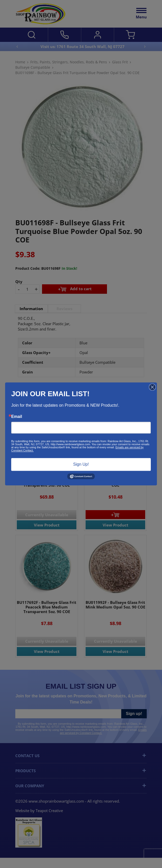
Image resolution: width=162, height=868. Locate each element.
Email (17, 417)
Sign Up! (81, 464)
